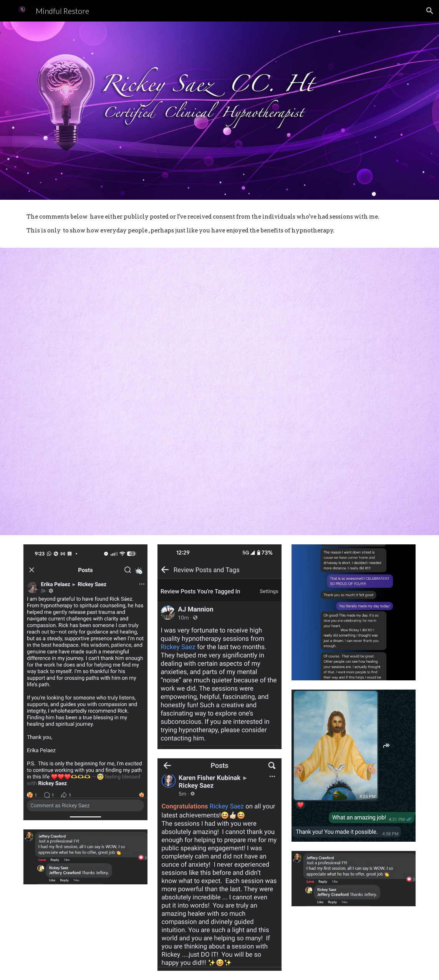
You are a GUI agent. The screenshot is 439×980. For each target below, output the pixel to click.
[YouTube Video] (320, 461)
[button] (430, 11)
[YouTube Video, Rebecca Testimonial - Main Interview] (119, 322)
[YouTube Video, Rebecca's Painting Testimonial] (320, 322)
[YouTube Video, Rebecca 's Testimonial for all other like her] (119, 461)
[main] (219, 224)
